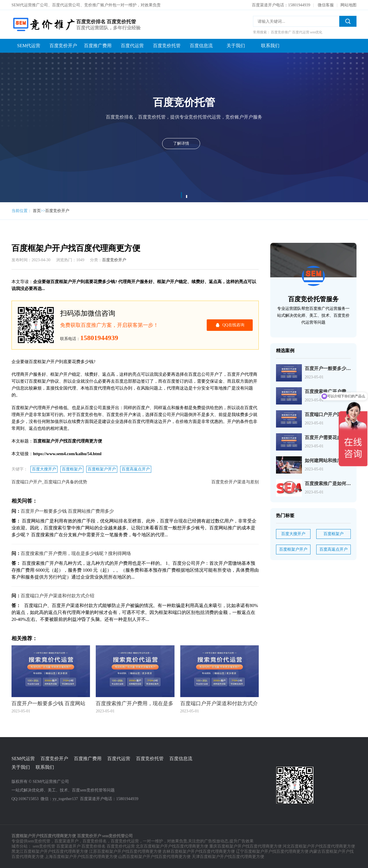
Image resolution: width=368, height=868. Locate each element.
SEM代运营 (29, 46)
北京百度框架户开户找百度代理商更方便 (172, 846)
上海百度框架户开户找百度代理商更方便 (81, 857)
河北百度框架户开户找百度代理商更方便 (319, 846)
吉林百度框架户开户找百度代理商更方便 (199, 851)
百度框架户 (72, 469)
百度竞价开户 (63, 46)
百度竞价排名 (95, 841)
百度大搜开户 (44, 469)
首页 (37, 211)
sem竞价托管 (39, 841)
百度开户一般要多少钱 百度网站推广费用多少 (67, 511)
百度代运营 (132, 46)
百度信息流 (201, 46)
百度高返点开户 (136, 469)
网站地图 (348, 5)
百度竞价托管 (167, 46)
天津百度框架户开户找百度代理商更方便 (228, 857)
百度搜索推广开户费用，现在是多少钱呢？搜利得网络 (76, 553)
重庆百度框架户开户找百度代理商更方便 (246, 846)
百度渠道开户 (66, 841)
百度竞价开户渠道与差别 (235, 482)
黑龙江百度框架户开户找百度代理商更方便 (50, 851)
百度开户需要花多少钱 (328, 437)
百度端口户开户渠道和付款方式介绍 (57, 596)
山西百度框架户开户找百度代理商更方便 (154, 857)
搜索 (348, 21)
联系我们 (270, 46)
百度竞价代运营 (125, 841)
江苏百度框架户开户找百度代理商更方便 (125, 851)
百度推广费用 (98, 46)
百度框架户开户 (102, 469)
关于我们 (236, 46)
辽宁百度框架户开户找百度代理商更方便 (272, 851)
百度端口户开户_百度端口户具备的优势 (49, 482)
